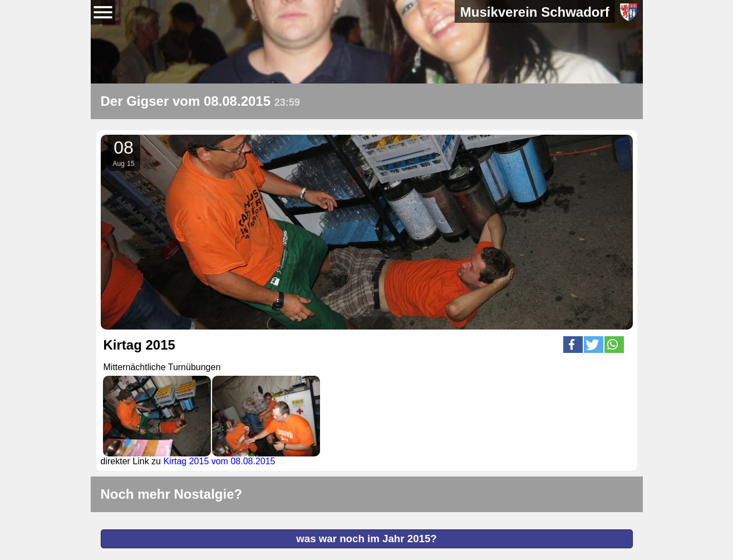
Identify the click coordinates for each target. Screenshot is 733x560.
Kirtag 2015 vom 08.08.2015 (219, 461)
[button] (573, 345)
